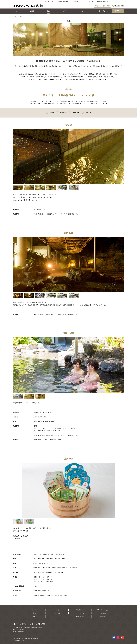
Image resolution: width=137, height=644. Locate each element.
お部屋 (34, 613)
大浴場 (50, 113)
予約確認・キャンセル (103, 2)
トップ (34, 610)
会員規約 (103, 616)
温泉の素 (87, 113)
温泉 (34, 616)
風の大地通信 (80, 616)
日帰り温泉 (74, 113)
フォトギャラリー (80, 613)
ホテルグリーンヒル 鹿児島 (29, 624)
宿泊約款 (103, 613)
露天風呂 (61, 113)
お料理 (57, 610)
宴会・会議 (57, 613)
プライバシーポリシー (103, 610)
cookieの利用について (19, 641)
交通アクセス (80, 610)
